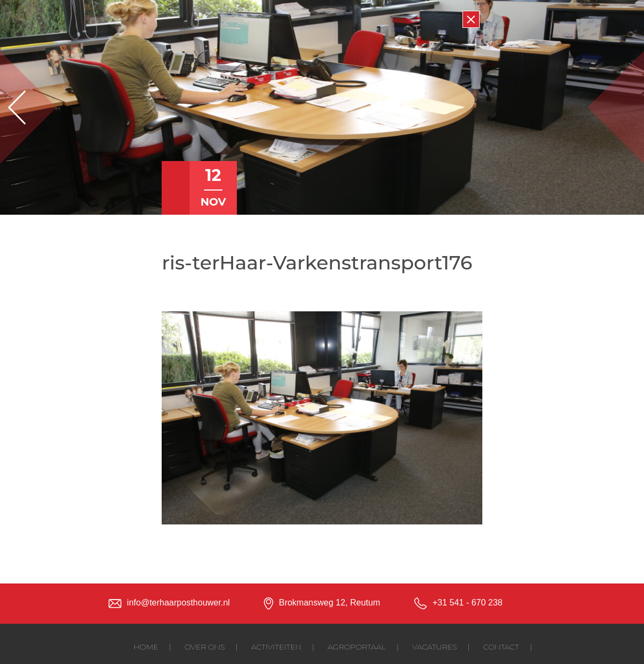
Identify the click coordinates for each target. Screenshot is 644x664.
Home (146, 647)
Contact (501, 647)
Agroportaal (357, 647)
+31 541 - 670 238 (467, 603)
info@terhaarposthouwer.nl (178, 603)
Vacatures (434, 647)
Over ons (205, 647)
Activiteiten (276, 647)
